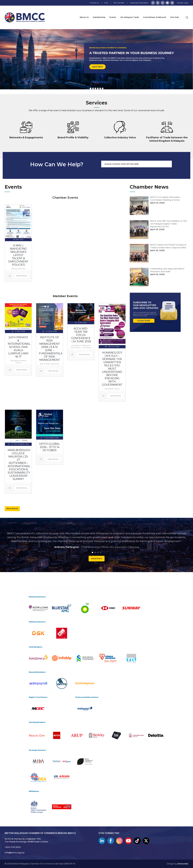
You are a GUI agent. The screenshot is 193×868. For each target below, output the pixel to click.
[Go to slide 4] (101, 552)
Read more (97, 558)
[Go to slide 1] (92, 552)
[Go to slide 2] (95, 552)
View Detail (22, 276)
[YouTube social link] (167, 3)
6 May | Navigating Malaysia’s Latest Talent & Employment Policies (18, 255)
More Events (12, 509)
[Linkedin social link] (172, 3)
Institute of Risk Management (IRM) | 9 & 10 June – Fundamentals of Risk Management (51, 349)
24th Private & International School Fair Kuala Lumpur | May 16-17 (19, 347)
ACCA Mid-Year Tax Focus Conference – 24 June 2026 (81, 335)
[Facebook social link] (153, 3)
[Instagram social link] (163, 3)
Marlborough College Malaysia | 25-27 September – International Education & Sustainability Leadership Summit (19, 464)
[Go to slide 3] (98, 552)
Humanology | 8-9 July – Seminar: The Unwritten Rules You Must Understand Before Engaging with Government (112, 369)
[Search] (187, 17)
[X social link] (158, 3)
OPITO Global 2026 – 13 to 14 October (50, 447)
